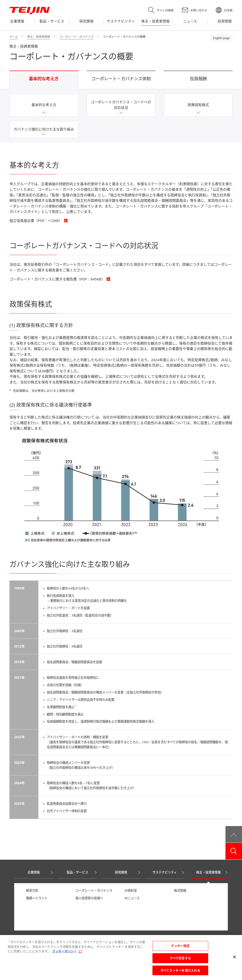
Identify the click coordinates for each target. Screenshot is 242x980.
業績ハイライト (37, 898)
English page (221, 38)
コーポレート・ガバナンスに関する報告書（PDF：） (57, 279)
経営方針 (32, 890)
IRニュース (132, 898)
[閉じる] (234, 959)
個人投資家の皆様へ (89, 898)
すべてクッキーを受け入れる (180, 973)
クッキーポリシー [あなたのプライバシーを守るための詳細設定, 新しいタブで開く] (65, 954)
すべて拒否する (180, 960)
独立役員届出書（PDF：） (36, 220)
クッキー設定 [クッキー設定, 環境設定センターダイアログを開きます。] (180, 948)
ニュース (20, 937)
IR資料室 (131, 890)
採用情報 (49, 937)
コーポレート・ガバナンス (94, 890)
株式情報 (180, 890)
